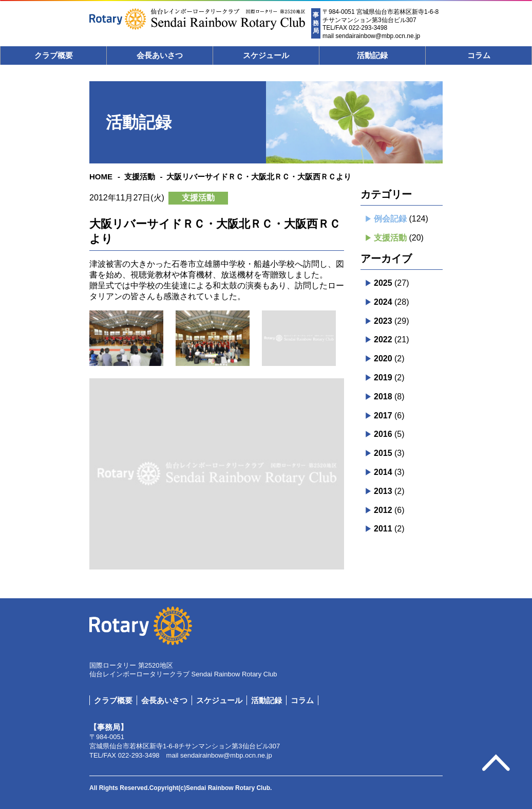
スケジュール (266, 55)
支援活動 (140, 177)
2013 (383, 491)
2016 (383, 434)
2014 (383, 472)
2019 (383, 378)
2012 (383, 510)
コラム (479, 55)
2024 (383, 302)
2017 (383, 416)
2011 (383, 529)
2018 (383, 397)
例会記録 (390, 219)
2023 (383, 321)
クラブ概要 (54, 55)
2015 (383, 453)
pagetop (496, 763)
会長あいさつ (160, 55)
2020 (383, 358)
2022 (383, 339)
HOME (101, 177)
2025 (383, 283)
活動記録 (372, 55)
